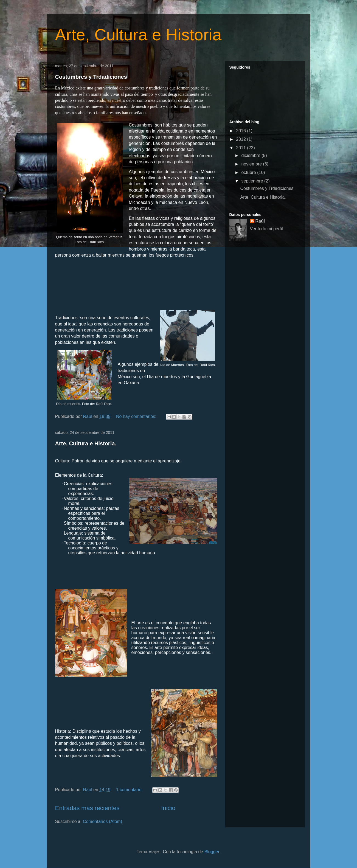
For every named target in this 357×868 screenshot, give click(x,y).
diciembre (251, 155)
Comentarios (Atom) (102, 821)
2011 (241, 148)
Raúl (260, 221)
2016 (241, 131)
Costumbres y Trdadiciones (91, 77)
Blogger (212, 852)
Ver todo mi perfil (266, 229)
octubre (249, 172)
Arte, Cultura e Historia (138, 35)
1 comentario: (130, 790)
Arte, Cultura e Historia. (86, 443)
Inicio (168, 808)
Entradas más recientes (87, 808)
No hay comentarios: (137, 416)
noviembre (252, 164)
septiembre (253, 181)
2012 (241, 139)
